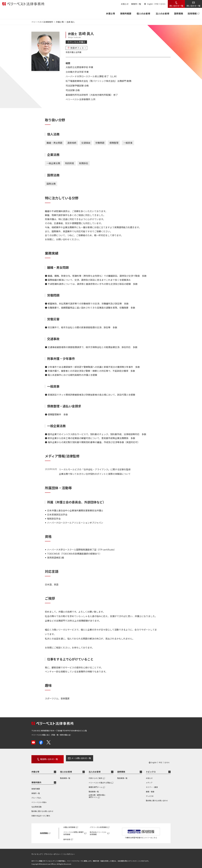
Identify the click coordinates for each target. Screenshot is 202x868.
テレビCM (150, 794)
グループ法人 (36, 796)
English (150, 4)
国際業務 (179, 13)
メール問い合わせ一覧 (76, 758)
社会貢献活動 (36, 805)
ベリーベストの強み (39, 800)
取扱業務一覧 (65, 776)
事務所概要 (126, 13)
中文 (157, 4)
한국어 (163, 4)
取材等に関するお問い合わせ (42, 809)
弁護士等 (35, 770)
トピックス (151, 770)
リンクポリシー (69, 852)
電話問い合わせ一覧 (47, 758)
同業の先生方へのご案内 (41, 814)
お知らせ (125, 4)
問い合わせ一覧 (176, 6)
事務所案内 (36, 780)
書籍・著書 (150, 790)
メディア (149, 781)
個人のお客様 (143, 13)
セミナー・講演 (152, 785)
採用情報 (192, 13)
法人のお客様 (162, 13)
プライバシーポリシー (52, 852)
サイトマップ (36, 852)
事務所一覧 (136, 4)
